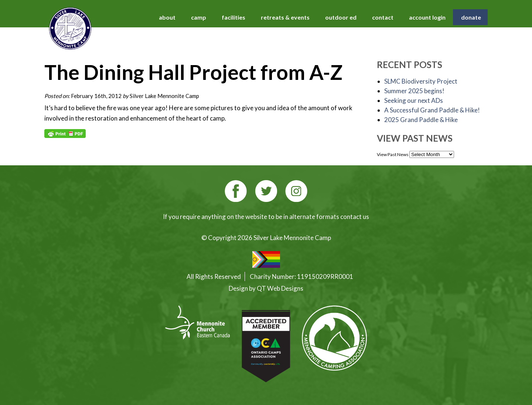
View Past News (393, 154)
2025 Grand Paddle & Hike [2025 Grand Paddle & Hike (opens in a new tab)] (421, 120)
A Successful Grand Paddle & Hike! (432, 110)
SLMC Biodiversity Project (421, 81)
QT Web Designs (280, 288)
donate (471, 17)
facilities (233, 17)
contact (383, 17)
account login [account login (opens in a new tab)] (427, 17)
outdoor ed (341, 17)
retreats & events (285, 17)
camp (199, 17)
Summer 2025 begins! (414, 91)
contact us (355, 217)
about (167, 17)
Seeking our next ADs (414, 100)
